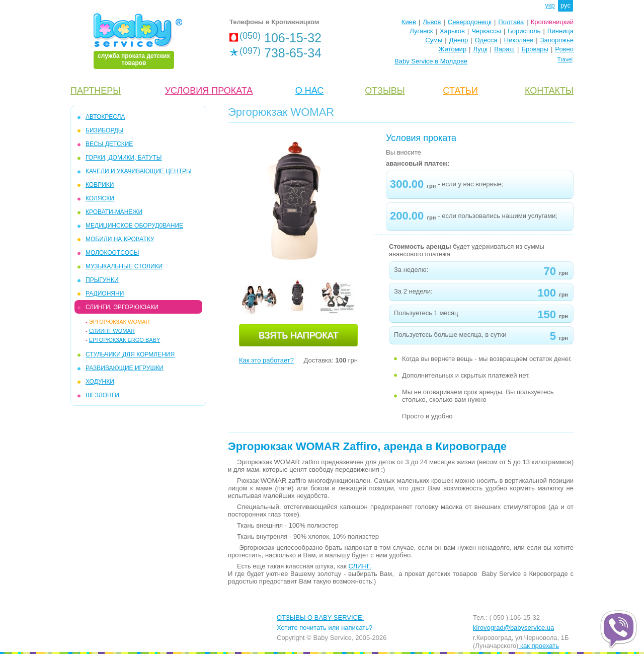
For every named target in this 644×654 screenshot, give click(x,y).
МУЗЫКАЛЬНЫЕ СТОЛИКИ (124, 266)
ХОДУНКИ (100, 382)
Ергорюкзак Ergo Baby (125, 340)
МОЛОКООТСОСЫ (112, 253)
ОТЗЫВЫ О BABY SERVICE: (320, 617)
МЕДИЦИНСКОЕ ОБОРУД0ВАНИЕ (134, 226)
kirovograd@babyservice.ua (513, 628)
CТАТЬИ (460, 91)
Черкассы (486, 31)
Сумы (434, 40)
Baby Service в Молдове (431, 61)
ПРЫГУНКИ (102, 280)
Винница (560, 31)
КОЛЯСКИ (100, 198)
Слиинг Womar (112, 331)
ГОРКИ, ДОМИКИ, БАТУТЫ (124, 158)
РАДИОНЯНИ (105, 294)
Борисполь (524, 31)
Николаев (519, 40)
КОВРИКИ (100, 185)
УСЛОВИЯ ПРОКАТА (209, 91)
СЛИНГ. (360, 566)
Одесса (486, 40)
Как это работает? (266, 360)
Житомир (452, 49)
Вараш (504, 49)
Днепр (459, 40)
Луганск (421, 31)
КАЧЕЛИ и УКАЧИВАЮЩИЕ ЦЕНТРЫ (139, 171)
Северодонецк (470, 22)
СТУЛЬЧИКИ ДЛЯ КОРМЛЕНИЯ (130, 354)
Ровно (564, 49)
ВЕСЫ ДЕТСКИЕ (109, 144)
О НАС (310, 91)
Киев (409, 22)
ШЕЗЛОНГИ (102, 395)
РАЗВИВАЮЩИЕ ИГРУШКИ (125, 368)
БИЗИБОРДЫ (104, 130)
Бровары (535, 49)
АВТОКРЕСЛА (105, 117)
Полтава (511, 22)
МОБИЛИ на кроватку (120, 239)
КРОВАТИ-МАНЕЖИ (114, 212)
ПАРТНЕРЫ (96, 91)
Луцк (480, 49)
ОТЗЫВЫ (385, 91)
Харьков (452, 31)
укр (550, 5)
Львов (432, 22)
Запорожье (557, 40)
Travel (565, 59)
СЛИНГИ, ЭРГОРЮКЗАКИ (122, 307)
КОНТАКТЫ (549, 91)
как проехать (539, 646)
